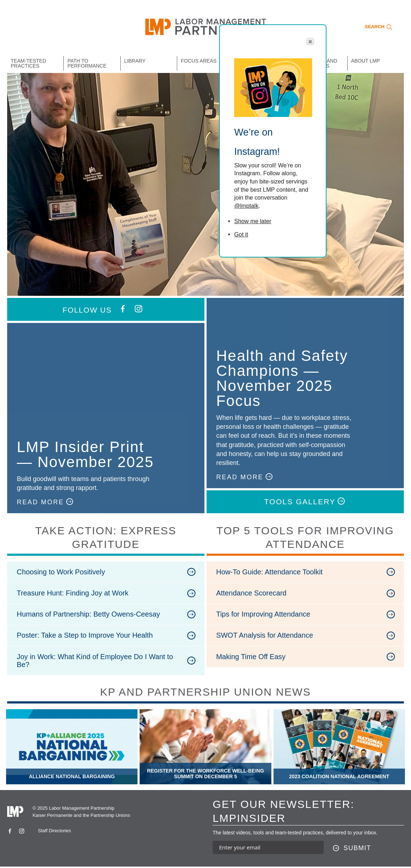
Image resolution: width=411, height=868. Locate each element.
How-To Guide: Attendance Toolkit (270, 572)
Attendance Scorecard (252, 593)
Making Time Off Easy (252, 658)
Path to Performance (87, 63)
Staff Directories (54, 832)
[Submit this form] (352, 850)
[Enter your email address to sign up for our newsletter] (268, 849)
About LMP (366, 61)
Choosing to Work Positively (62, 572)
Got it (241, 234)
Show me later (253, 221)
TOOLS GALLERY (300, 502)
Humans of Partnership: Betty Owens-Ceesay (90, 615)
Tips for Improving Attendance (264, 615)
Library (135, 61)
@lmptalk (246, 206)
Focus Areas (199, 61)
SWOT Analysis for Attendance (265, 636)
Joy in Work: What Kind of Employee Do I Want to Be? (96, 662)
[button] (310, 41)
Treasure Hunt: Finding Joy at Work (74, 593)
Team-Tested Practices (28, 63)
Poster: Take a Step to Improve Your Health (86, 636)
